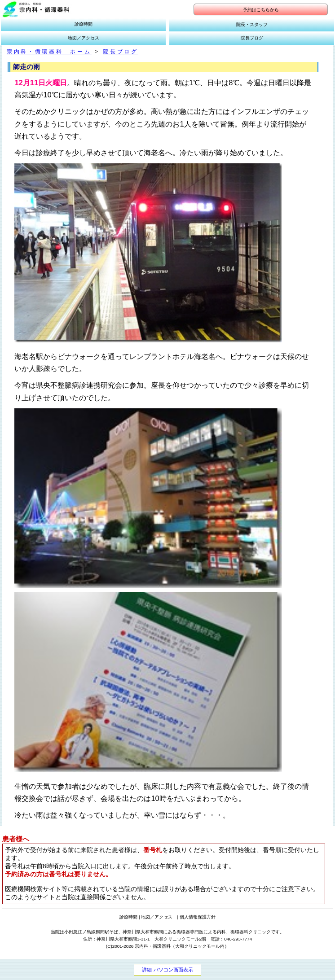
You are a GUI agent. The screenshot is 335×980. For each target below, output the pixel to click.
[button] (36, 9)
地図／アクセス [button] (84, 38)
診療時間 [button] (84, 24)
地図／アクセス (157, 917)
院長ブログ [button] (252, 38)
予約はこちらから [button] (261, 10)
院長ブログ (121, 52)
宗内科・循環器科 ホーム (49, 52)
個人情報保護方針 (198, 917)
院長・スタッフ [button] (252, 24)
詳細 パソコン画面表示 (167, 970)
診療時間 (128, 917)
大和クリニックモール (198, 946)
